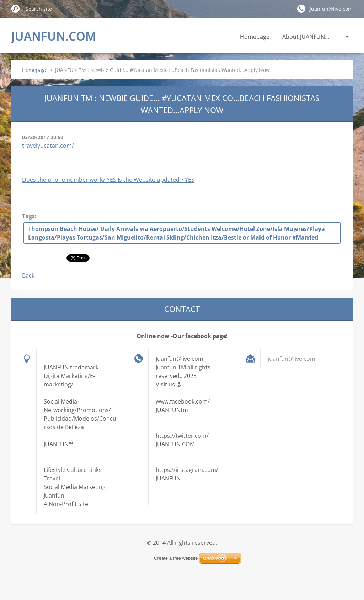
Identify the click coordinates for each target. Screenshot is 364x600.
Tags (28, 216)
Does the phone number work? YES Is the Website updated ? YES (108, 180)
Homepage (255, 37)
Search (16, 9)
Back (28, 275)
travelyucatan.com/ (48, 146)
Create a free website (176, 558)
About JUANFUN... (306, 37)
